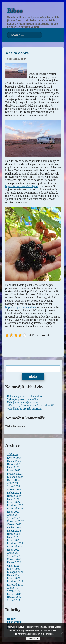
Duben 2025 (14, 461)
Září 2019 (13, 588)
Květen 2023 (14, 528)
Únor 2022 (13, 566)
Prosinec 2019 (15, 581)
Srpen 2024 (13, 486)
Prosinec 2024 (15, 474)
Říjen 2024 (13, 480)
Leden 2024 (14, 502)
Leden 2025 (14, 470)
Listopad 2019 (15, 585)
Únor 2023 (13, 537)
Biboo (15, 10)
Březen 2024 (14, 496)
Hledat (33, 377)
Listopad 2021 (15, 572)
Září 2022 (13, 553)
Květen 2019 (14, 594)
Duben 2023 (14, 531)
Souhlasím (33, 639)
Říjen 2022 (13, 550)
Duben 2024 (14, 493)
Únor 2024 (13, 499)
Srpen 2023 (13, 518)
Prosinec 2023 (15, 505)
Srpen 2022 (13, 556)
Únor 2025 (13, 467)
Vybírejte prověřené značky (23, 399)
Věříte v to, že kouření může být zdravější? (31, 405)
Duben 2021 (14, 575)
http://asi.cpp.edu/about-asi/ (21, 307)
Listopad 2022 (15, 547)
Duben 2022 (14, 562)
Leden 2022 (14, 569)
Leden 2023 (14, 540)
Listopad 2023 (15, 508)
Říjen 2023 (13, 512)
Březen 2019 (14, 597)
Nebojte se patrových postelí (23, 402)
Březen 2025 (14, 464)
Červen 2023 (14, 524)
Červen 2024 (14, 489)
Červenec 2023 (15, 521)
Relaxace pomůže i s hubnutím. (25, 396)
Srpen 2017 (13, 600)
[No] (62, 633)
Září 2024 (13, 483)
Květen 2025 (14, 458)
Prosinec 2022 (15, 543)
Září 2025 (13, 455)
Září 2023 (13, 515)
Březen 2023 (14, 534)
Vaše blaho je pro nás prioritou (24, 409)
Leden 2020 (14, 578)
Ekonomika (14, 622)
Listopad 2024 (15, 477)
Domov (11, 619)
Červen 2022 (14, 559)
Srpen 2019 (13, 591)
